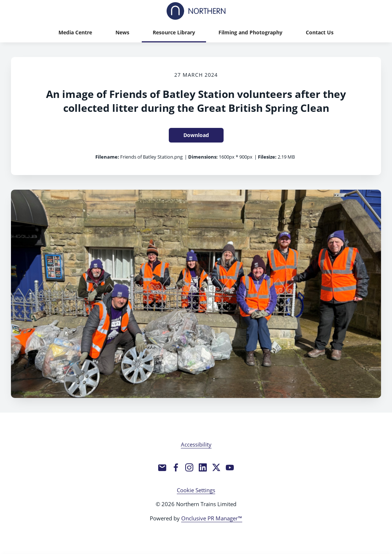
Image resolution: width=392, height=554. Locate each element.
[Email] (162, 467)
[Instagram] (189, 467)
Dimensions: (203, 157)
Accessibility (196, 444)
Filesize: (267, 157)
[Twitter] (216, 467)
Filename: (107, 157)
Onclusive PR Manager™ (212, 518)
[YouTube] (230, 467)
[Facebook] (176, 467)
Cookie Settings (196, 490)
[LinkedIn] (203, 467)
